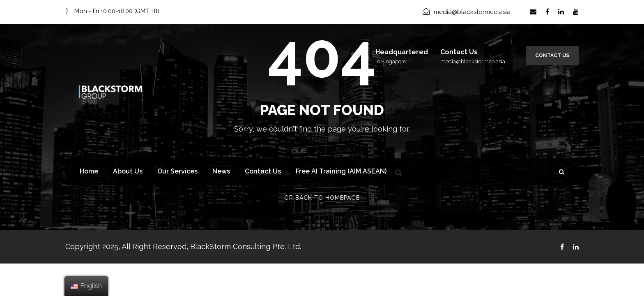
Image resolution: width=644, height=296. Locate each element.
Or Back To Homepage (322, 198)
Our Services (177, 171)
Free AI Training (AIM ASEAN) (341, 171)
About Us (128, 171)
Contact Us (552, 55)
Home (89, 171)
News (221, 171)
